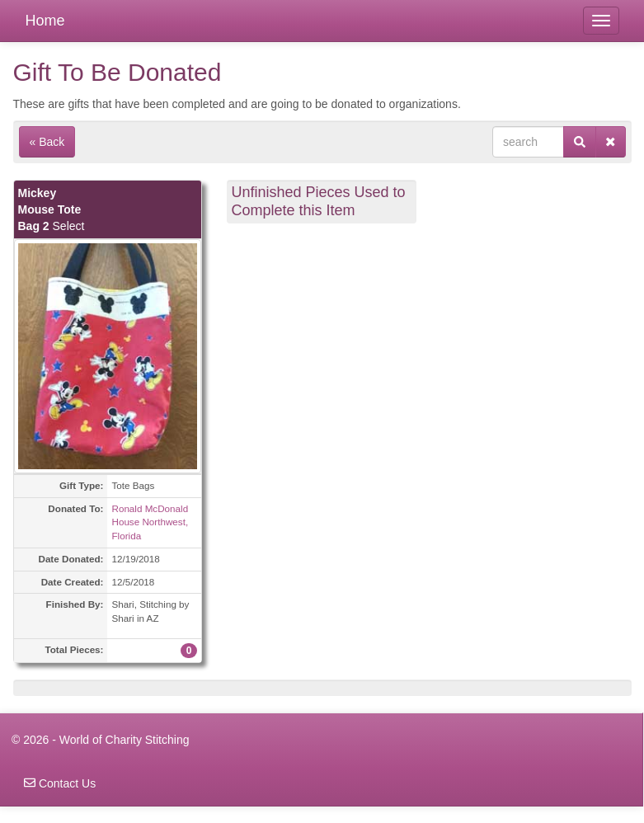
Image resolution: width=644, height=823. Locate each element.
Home (45, 21)
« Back (47, 142)
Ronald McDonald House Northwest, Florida (150, 522)
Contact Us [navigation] (60, 783)
